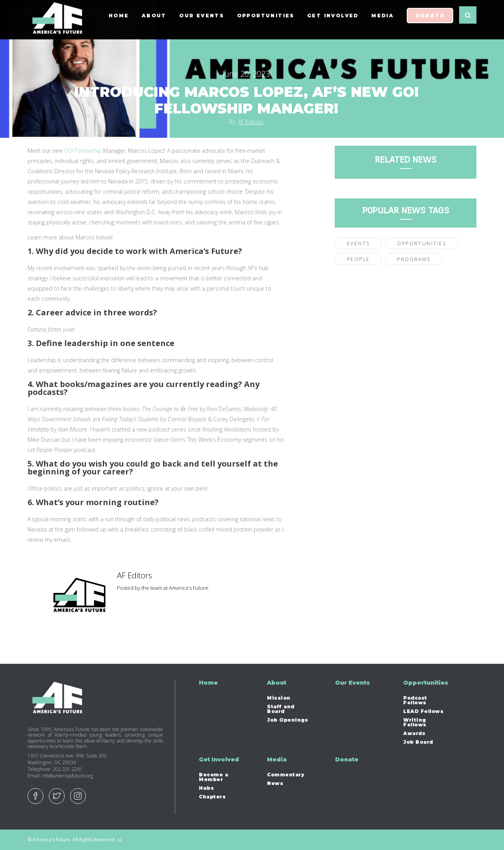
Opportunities (266, 19)
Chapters (212, 797)
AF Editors (251, 122)
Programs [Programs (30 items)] (414, 259)
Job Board (418, 742)
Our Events (202, 19)
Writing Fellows (415, 722)
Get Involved (333, 19)
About (154, 19)
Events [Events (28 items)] (358, 244)
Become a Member (213, 777)
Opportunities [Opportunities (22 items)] (422, 244)
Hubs (206, 788)
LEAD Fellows (423, 711)
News (275, 783)
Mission (279, 698)
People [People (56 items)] (358, 259)
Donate (430, 19)
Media (383, 19)
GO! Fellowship (83, 151)
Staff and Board (281, 709)
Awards (414, 733)
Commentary (286, 775)
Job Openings (287, 720)
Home (119, 19)
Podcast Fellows (415, 700)
